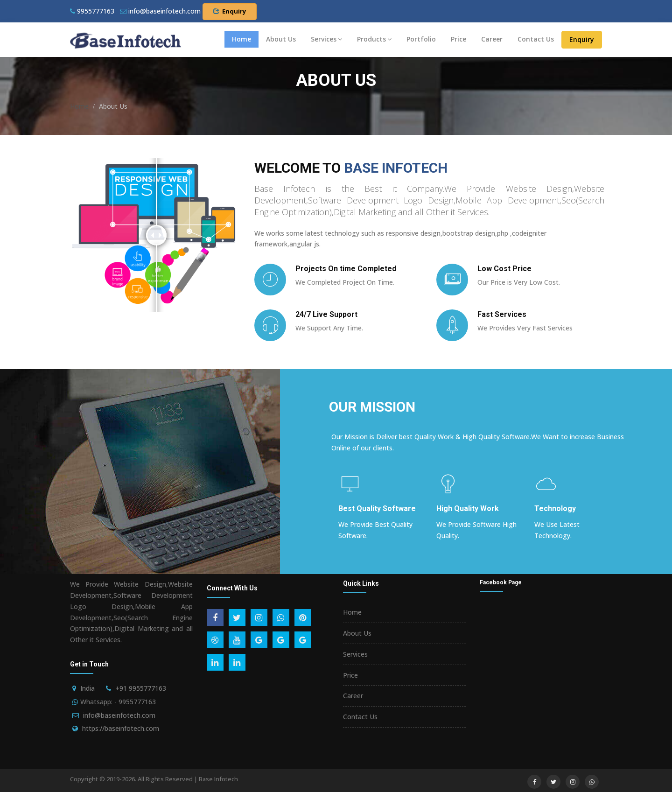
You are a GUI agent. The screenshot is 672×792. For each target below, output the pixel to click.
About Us (281, 39)
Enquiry (230, 11)
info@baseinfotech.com (119, 715)
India (87, 688)
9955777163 (92, 11)
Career (492, 39)
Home (241, 39)
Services (326, 39)
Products (374, 39)
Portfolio (421, 39)
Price (458, 39)
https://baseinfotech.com (121, 728)
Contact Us (536, 39)
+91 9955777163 (141, 688)
